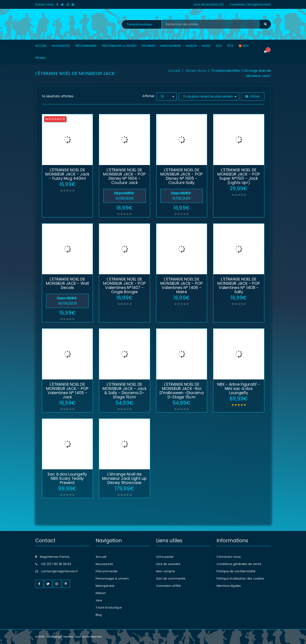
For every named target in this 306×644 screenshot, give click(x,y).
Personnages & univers (112, 579)
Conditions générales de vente (239, 564)
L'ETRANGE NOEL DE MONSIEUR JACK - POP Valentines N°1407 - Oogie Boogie (124, 286)
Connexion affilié (168, 586)
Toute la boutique (109, 608)
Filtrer (255, 96)
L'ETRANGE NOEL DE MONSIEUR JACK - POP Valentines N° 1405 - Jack (67, 391)
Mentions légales (229, 586)
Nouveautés (104, 564)
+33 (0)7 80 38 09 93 (56, 564)
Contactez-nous (229, 557)
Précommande (107, 571)
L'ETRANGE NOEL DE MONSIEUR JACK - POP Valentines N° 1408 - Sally (239, 286)
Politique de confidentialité (236, 571)
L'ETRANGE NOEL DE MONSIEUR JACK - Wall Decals (67, 283)
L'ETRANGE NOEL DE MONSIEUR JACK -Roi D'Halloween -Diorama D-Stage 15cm (182, 391)
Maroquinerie (105, 586)
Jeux (99, 600)
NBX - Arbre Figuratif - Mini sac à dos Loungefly (239, 389)
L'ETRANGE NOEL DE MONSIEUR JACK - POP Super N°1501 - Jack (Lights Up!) (239, 176)
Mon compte (166, 571)
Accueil (174, 71)
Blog (99, 615)
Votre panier (165, 557)
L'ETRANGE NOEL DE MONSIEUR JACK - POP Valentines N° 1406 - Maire (182, 286)
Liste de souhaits (168, 564)
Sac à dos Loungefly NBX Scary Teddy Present (67, 478)
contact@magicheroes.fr (60, 571)
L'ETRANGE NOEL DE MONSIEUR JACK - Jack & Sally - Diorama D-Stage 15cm (124, 391)
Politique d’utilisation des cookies (240, 579)
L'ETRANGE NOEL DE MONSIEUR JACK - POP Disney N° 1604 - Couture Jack (124, 176)
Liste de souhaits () (209, 4)
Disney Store (196, 71)
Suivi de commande (171, 579)
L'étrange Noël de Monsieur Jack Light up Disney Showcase (124, 478)
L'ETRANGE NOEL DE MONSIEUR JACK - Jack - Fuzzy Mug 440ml (67, 174)
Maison (101, 593)
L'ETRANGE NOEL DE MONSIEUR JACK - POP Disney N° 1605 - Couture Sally (182, 176)
